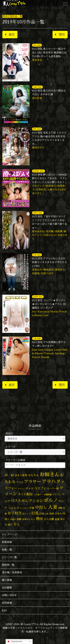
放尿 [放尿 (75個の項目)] (52, 514)
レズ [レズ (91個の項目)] (17, 508)
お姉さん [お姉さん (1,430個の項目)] (50, 474)
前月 (10, 34)
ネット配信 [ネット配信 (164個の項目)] (25, 494)
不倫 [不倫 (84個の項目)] (32, 508)
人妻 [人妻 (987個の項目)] (53, 507)
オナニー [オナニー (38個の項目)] (21, 489)
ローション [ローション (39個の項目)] (24, 508)
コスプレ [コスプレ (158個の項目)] (40, 488)
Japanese (14, 641)
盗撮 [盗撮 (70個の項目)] (57, 519)
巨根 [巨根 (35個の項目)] (47, 514)
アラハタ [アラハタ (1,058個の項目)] (51, 481)
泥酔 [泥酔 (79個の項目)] (19, 519)
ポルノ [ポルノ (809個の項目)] (51, 500)
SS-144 (37, 45)
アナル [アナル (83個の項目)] (20, 482)
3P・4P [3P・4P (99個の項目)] (9, 475)
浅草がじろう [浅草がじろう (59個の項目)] (29, 519)
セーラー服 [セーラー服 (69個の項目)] (53, 489)
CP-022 (37, 255)
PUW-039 (39, 171)
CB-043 (37, 339)
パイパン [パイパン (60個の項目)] (57, 494)
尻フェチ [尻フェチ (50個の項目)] (27, 514)
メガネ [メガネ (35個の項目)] (11, 508)
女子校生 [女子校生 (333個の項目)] (15, 513)
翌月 (60, 34)
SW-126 (37, 87)
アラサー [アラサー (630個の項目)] (32, 482)
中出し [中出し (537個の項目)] (41, 507)
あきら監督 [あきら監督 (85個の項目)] (21, 475)
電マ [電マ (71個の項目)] (10, 525)
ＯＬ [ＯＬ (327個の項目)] (17, 524)
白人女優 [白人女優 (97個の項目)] (49, 519)
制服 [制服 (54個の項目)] (60, 508)
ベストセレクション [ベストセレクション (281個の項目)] (27, 501)
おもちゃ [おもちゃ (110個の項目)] (33, 475)
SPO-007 (38, 213)
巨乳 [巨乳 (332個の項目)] (35, 513)
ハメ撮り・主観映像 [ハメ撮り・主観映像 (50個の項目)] (42, 494)
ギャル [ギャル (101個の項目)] (30, 488)
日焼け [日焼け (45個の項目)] (13, 519)
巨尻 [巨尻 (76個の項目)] (42, 514)
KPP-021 (38, 297)
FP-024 (37, 129)
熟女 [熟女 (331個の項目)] (40, 519)
